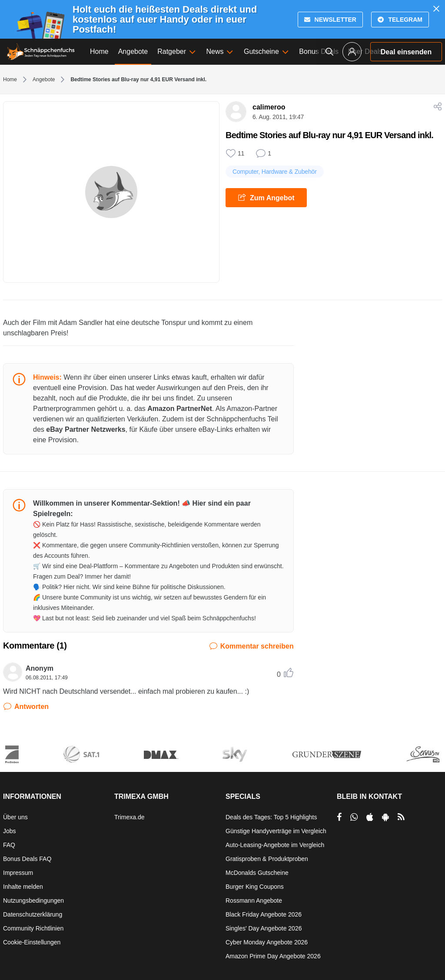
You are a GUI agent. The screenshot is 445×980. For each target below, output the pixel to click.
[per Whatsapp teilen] (354, 817)
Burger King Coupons (255, 887)
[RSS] (401, 817)
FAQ (9, 845)
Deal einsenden (406, 52)
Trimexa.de (130, 817)
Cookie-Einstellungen (32, 942)
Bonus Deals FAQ (27, 859)
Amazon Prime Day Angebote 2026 (273, 956)
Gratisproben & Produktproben (267, 859)
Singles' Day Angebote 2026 (264, 928)
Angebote (44, 79)
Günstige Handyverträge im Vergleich (276, 831)
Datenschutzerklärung (33, 914)
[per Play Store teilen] (385, 817)
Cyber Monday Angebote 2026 (267, 942)
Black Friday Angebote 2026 (264, 914)
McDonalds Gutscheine (257, 873)
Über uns (15, 817)
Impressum (18, 873)
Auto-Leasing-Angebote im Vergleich (275, 845)
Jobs (10, 831)
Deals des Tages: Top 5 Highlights (271, 817)
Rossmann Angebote (254, 901)
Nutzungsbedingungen (33, 901)
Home (10, 79)
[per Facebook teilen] (339, 817)
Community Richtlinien (33, 928)
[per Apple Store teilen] (370, 817)
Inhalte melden (23, 887)
